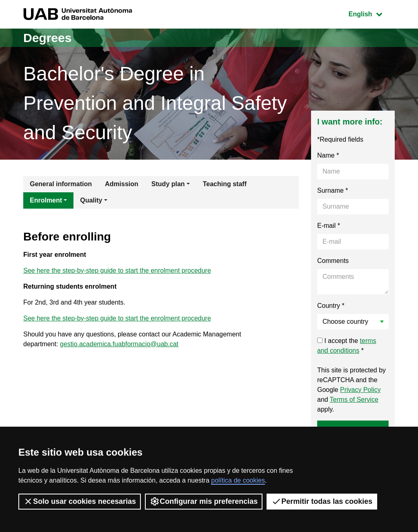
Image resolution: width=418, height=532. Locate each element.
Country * (331, 306)
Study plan (168, 184)
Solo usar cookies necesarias (80, 501)
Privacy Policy (360, 390)
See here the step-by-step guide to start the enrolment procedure (117, 270)
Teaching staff (225, 184)
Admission (122, 184)
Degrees (47, 38)
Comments (333, 261)
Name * (328, 155)
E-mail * (329, 226)
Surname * (333, 190)
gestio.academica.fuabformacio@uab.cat (119, 344)
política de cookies (238, 480)
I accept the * (347, 346)
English (371, 13)
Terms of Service (354, 400)
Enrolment (46, 200)
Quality (91, 200)
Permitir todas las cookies (322, 501)
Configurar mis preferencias (204, 501)
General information (61, 184)
